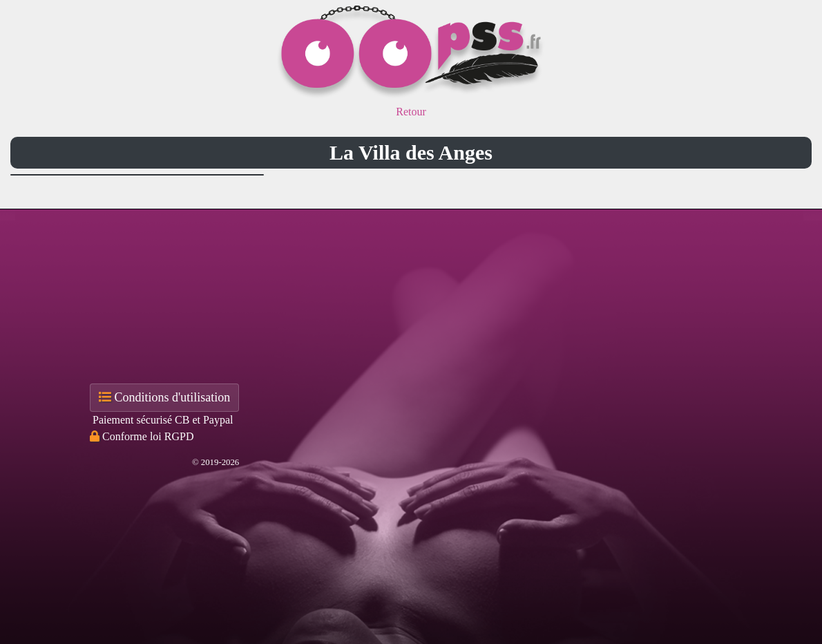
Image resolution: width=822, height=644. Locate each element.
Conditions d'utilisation (164, 397)
